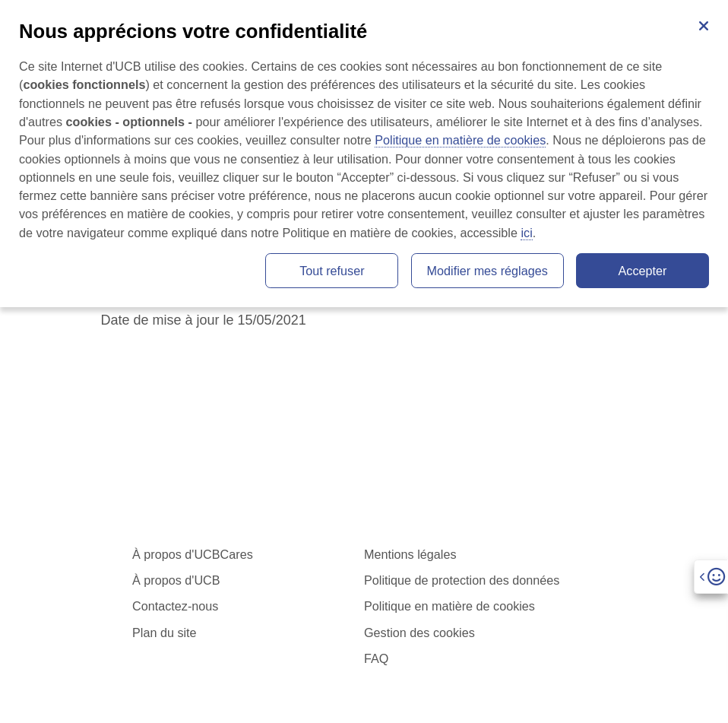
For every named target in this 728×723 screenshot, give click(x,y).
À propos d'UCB (176, 580)
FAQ (376, 658)
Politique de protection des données (462, 580)
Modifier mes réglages (487, 271)
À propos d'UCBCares (193, 554)
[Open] (711, 577)
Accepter (643, 271)
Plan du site (165, 633)
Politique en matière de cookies (449, 606)
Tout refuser (332, 271)
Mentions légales (410, 554)
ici (526, 233)
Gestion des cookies (419, 633)
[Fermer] (704, 24)
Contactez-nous (175, 606)
